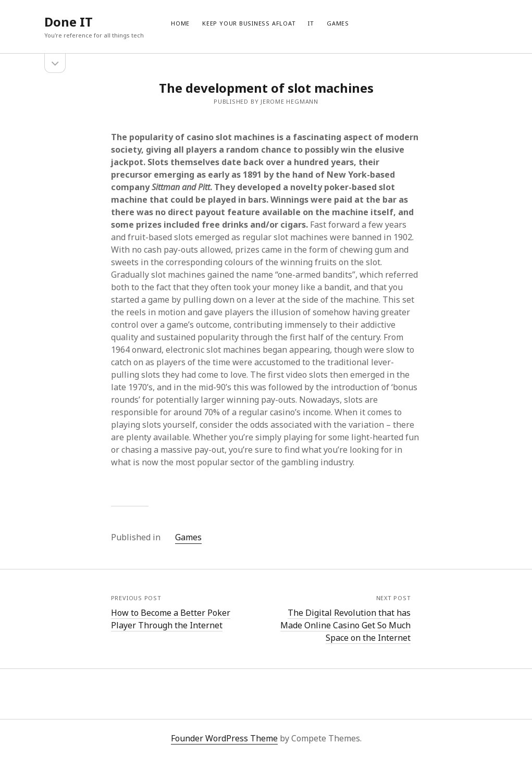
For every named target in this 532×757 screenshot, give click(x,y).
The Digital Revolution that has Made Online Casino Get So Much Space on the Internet (345, 625)
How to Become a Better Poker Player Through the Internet (171, 619)
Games (338, 23)
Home (180, 23)
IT (311, 23)
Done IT (69, 22)
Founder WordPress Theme (224, 738)
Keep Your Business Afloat (249, 23)
